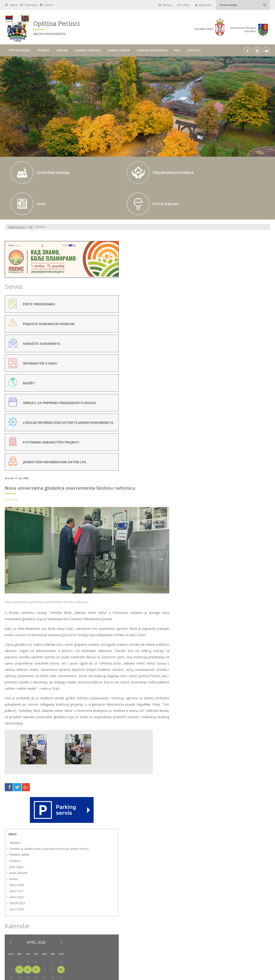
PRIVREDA (43, 50)
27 (213, 407)
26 (263, 399)
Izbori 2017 (219, 305)
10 (246, 384)
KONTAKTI (194, 50)
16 (238, 392)
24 (246, 399)
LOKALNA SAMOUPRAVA (152, 50)
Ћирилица (31, 5)
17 (246, 392)
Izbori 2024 (219, 323)
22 (229, 399)
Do (131, 908)
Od (75, 908)
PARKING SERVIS (221, 269)
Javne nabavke (221, 287)
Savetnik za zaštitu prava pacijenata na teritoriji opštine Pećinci (236, 261)
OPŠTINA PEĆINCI (20, 50)
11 (255, 384)
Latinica (49, 5)
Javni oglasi (219, 281)
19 (263, 392)
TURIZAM (62, 50)
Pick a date (123, 908)
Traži (194, 908)
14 (221, 392)
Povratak (79, 226)
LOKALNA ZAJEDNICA (88, 50)
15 (229, 392)
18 (255, 392)
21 (221, 399)
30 (238, 407)
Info (31, 196)
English (14, 5)
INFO (177, 50)
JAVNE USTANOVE (119, 50)
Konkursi (217, 275)
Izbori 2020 (219, 299)
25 (255, 399)
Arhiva (216, 293)
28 (221, 407)
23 (238, 399)
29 (229, 407)
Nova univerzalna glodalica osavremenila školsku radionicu (137, 215)
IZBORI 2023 (219, 317)
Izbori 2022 (219, 311)
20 (213, 399)
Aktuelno (217, 253)
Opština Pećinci (17, 196)
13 (213, 392)
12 (263, 384)
